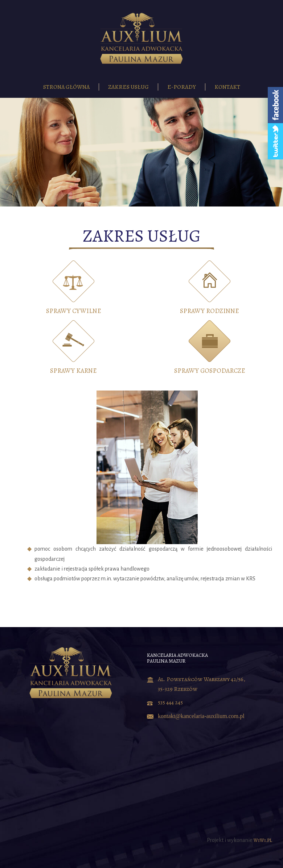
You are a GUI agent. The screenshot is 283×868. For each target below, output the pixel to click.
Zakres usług (128, 87)
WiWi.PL (263, 840)
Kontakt (227, 87)
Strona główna (66, 87)
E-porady (182, 87)
